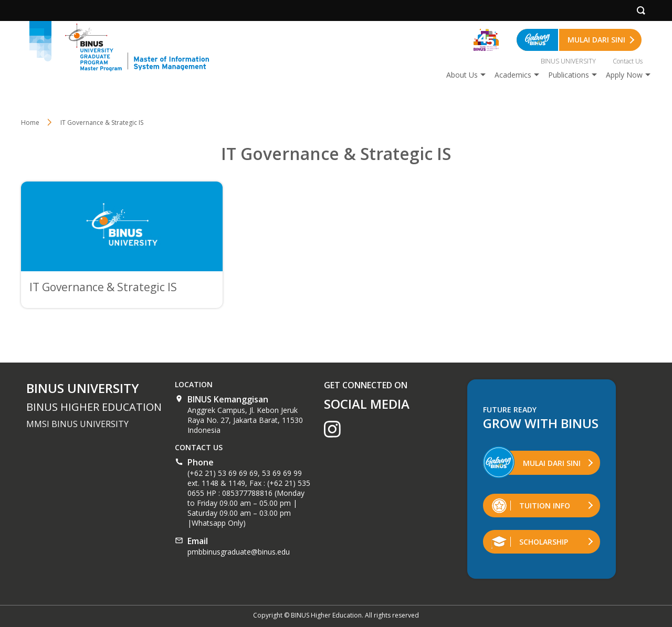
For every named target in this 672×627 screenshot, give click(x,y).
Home (30, 123)
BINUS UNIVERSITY (568, 61)
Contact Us (628, 61)
